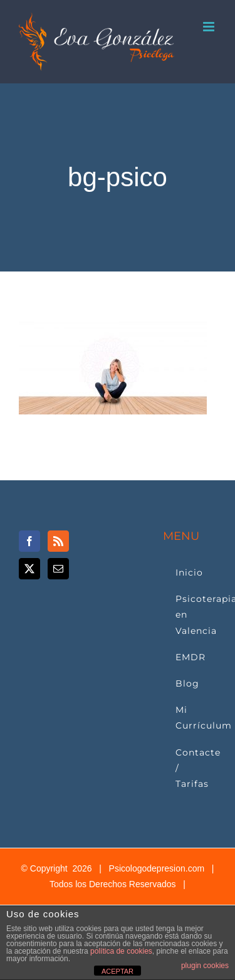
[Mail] (58, 569)
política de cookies (121, 951)
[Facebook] (29, 541)
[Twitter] (29, 569)
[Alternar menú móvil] (210, 27)
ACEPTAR (118, 971)
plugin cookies (205, 966)
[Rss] (58, 541)
